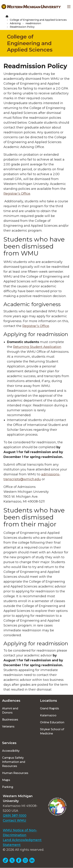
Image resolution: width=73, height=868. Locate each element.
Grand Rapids (50, 708)
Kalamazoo (48, 715)
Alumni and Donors (10, 711)
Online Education (52, 722)
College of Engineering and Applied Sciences (38, 20)
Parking (8, 787)
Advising (15, 23)
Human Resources (15, 773)
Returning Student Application (37, 347)
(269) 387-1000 (15, 816)
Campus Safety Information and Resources (14, 762)
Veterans (8, 727)
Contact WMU (14, 820)
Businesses (10, 720)
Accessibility (11, 751)
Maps (6, 780)
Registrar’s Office (36, 326)
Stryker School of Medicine (52, 731)
